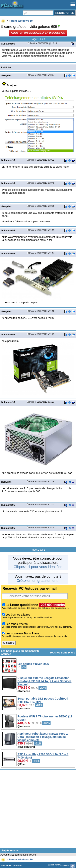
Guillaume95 (8, 44)
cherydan (6, 75)
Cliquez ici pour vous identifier (37, 567)
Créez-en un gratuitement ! (38, 581)
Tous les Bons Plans (62, 653)
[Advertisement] (38, 810)
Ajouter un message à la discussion (38, 33)
